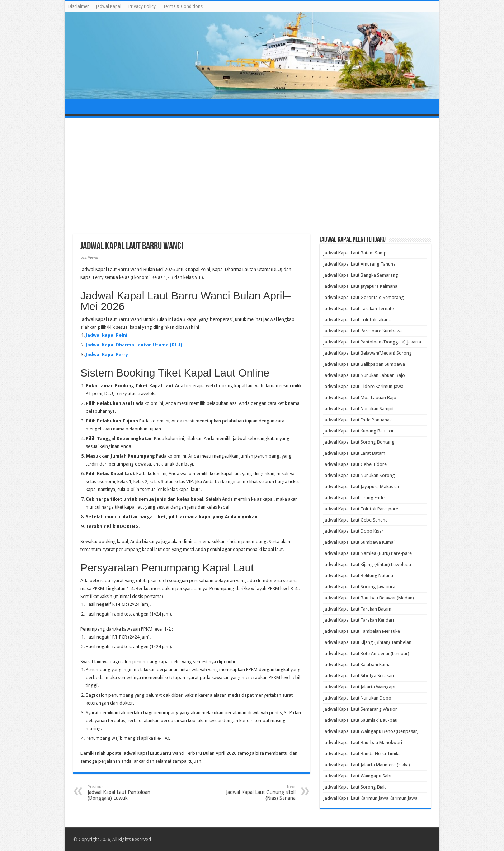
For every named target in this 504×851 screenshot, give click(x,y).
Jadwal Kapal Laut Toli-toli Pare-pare (361, 509)
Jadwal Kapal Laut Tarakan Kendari (359, 620)
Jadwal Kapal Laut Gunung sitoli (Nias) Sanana (259, 793)
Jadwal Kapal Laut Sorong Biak (354, 787)
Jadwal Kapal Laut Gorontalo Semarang (364, 297)
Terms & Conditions (183, 6)
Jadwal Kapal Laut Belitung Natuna (358, 576)
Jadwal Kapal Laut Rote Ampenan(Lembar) (366, 653)
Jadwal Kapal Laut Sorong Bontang (359, 442)
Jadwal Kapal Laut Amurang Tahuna (359, 264)
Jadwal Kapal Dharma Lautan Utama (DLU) (134, 345)
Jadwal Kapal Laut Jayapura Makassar (361, 487)
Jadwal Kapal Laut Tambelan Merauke (362, 631)
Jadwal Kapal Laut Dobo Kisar (353, 531)
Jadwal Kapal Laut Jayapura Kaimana (360, 286)
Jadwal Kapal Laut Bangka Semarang (361, 275)
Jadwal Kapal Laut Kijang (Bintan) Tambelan (367, 642)
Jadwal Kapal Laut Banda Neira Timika (362, 754)
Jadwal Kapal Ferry (107, 354)
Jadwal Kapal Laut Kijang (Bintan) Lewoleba (367, 564)
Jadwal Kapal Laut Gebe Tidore (355, 464)
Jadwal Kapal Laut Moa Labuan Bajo (360, 398)
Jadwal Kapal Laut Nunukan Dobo (357, 698)
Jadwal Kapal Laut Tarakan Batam (357, 609)
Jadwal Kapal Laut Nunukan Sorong (359, 475)
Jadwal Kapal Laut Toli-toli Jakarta (357, 320)
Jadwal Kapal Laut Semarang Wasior (360, 709)
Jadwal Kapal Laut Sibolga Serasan (359, 676)
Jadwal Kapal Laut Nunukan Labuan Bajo (364, 375)
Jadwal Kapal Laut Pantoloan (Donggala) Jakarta (372, 342)
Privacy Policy (142, 6)
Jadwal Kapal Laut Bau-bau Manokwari (363, 742)
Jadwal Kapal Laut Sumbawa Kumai (359, 542)
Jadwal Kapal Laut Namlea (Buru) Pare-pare (368, 553)
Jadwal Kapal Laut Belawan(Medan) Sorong (368, 353)
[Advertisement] (252, 177)
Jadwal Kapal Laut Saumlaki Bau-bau (360, 720)
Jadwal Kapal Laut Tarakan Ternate (359, 308)
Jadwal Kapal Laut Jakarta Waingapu (360, 687)
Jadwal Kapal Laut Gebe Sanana (355, 520)
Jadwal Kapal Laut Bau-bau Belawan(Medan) (369, 598)
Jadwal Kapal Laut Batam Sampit (356, 253)
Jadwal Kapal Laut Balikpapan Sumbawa (364, 364)
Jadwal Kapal (109, 6)
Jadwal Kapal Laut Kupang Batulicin (359, 431)
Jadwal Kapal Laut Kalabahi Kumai (357, 665)
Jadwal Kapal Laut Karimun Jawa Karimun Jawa (370, 798)
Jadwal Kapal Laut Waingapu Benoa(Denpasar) (371, 731)
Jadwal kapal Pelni (107, 335)
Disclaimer (79, 6)
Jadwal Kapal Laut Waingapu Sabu (358, 776)
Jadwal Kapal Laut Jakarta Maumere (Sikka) (367, 765)
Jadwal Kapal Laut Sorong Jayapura (359, 587)
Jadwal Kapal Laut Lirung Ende (354, 498)
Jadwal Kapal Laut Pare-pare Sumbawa (363, 331)
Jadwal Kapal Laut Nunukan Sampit (359, 409)
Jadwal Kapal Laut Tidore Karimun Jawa (363, 386)
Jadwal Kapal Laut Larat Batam (354, 453)
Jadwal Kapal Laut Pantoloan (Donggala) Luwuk (124, 793)
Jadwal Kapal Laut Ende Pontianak (357, 420)
